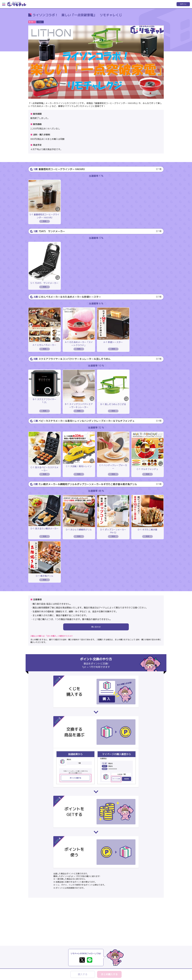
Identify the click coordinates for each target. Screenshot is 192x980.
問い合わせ (96, 627)
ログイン (183, 4)
